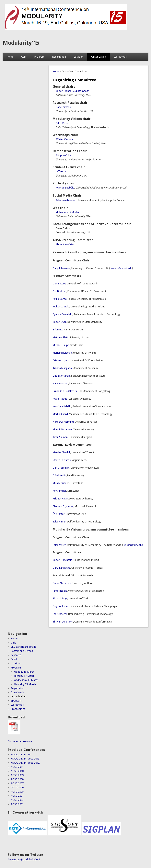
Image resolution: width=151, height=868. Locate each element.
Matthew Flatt (60, 337)
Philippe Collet (64, 155)
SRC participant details (23, 647)
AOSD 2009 (17, 775)
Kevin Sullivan (60, 437)
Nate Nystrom (60, 383)
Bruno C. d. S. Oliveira (65, 391)
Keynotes (16, 655)
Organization (99, 57)
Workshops (120, 57)
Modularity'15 (21, 43)
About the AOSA (65, 244)
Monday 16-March (24, 672)
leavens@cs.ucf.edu (121, 268)
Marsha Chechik (62, 452)
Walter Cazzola (65, 139)
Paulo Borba (60, 299)
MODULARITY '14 (21, 754)
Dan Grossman (61, 468)
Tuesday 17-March (24, 676)
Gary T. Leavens (61, 268)
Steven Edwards (62, 460)
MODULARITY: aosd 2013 (25, 759)
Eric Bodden (59, 291)
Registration (59, 57)
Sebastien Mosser (66, 200)
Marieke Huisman (62, 353)
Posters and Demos (22, 651)
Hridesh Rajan (60, 499)
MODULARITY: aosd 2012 (25, 763)
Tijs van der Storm (63, 622)
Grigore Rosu (60, 606)
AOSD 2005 (17, 792)
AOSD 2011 (17, 767)
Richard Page (60, 598)
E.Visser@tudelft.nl (133, 545)
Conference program (20, 741)
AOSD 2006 (17, 788)
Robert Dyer (59, 322)
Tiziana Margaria (62, 368)
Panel (14, 659)
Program (39, 57)
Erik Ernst (58, 330)
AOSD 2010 (17, 771)
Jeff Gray (61, 171)
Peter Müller (59, 491)
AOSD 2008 (17, 779)
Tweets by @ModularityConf (24, 859)
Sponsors (16, 701)
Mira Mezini (59, 483)
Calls (24, 57)
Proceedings (18, 709)
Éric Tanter (59, 514)
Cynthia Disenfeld (63, 314)
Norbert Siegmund (63, 422)
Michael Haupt (61, 345)
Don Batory (59, 284)
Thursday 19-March (25, 684)
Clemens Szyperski (63, 506)
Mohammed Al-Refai (67, 212)
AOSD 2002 (17, 804)
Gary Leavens (63, 107)
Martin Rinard (60, 414)
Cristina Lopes (61, 360)
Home (10, 57)
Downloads (17, 692)
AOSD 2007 (17, 783)
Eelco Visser (62, 123)
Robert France (64, 91)
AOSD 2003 (17, 800)
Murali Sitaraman (62, 429)
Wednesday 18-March (26, 680)
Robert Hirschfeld (63, 560)
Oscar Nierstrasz (62, 583)
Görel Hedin (59, 475)
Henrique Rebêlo (65, 188)
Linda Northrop (61, 376)
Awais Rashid (60, 399)
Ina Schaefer (60, 614)
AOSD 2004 (17, 796)
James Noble (60, 591)
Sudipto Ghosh (81, 91)
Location (79, 57)
